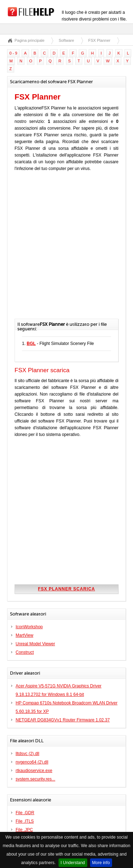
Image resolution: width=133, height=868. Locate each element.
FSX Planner (99, 40)
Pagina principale (29, 40)
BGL (31, 344)
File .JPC (24, 830)
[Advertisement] (66, 249)
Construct (25, 652)
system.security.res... (35, 779)
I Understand (73, 863)
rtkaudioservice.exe (34, 771)
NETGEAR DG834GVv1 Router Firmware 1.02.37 (63, 720)
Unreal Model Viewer (35, 644)
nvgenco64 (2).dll (32, 762)
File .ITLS (25, 821)
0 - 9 (13, 53)
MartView (24, 635)
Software (66, 40)
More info (101, 863)
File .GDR (25, 813)
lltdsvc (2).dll (27, 754)
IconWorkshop (29, 627)
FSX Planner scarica (66, 589)
